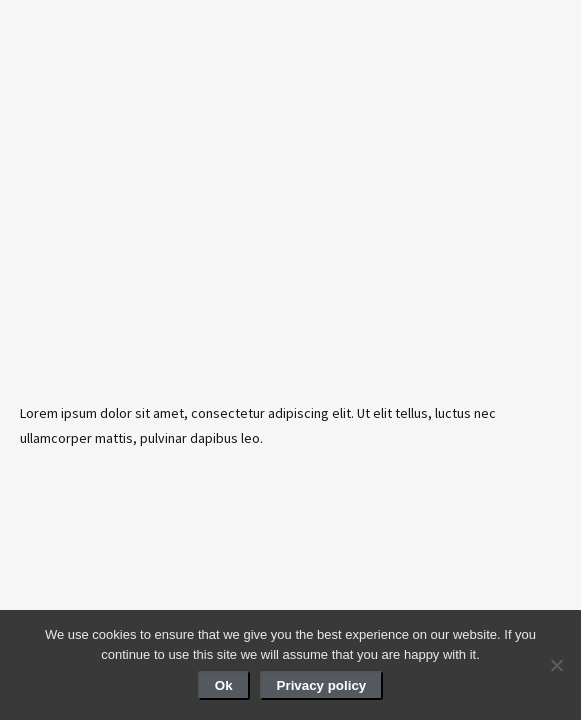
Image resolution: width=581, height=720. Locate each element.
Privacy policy (322, 685)
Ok (224, 685)
